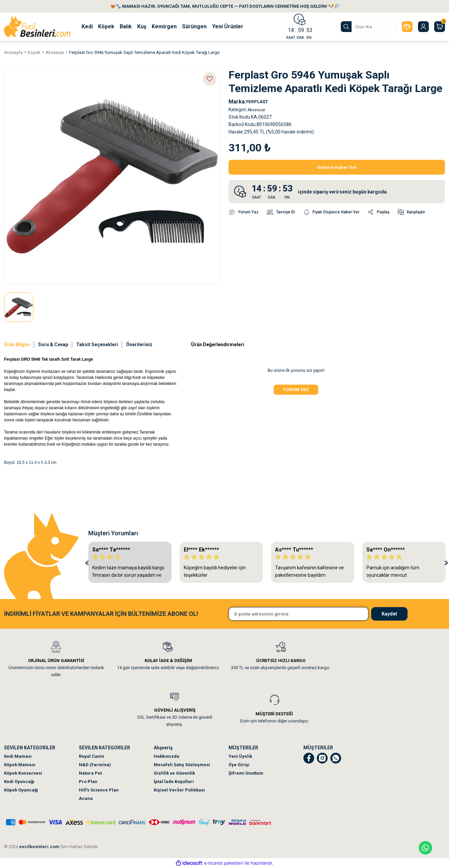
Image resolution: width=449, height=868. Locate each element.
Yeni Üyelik (240, 756)
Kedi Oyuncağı (19, 782)
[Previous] (87, 562)
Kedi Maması (18, 756)
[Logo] (37, 27)
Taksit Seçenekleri (97, 345)
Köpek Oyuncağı (21, 790)
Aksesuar (258, 110)
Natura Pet (90, 773)
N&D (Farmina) (95, 765)
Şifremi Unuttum (246, 773)
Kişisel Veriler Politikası (179, 790)
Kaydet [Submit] (389, 614)
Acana (86, 798)
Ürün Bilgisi (17, 345)
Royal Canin (92, 756)
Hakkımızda (167, 756)
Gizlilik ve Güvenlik (174, 773)
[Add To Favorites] (210, 79)
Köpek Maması (20, 765)
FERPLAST (260, 102)
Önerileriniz (139, 345)
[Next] (446, 562)
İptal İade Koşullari (174, 782)
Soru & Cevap (53, 345)
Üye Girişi (239, 765)
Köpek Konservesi (23, 773)
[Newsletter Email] (298, 614)
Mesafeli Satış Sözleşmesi (182, 765)
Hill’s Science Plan (99, 790)
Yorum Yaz (296, 391)
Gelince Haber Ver (337, 167)
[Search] (369, 27)
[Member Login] (423, 27)
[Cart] (440, 27)
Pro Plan (88, 782)
